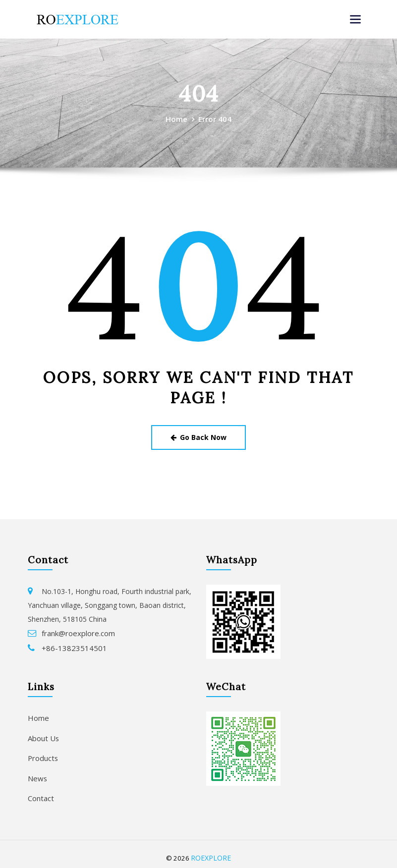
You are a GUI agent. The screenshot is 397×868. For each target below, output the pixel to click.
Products (42, 752)
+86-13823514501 (71, 644)
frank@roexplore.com (76, 630)
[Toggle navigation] (355, 19)
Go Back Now (198, 435)
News (37, 772)
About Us (43, 733)
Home (177, 118)
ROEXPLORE (211, 850)
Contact (40, 790)
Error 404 (214, 118)
